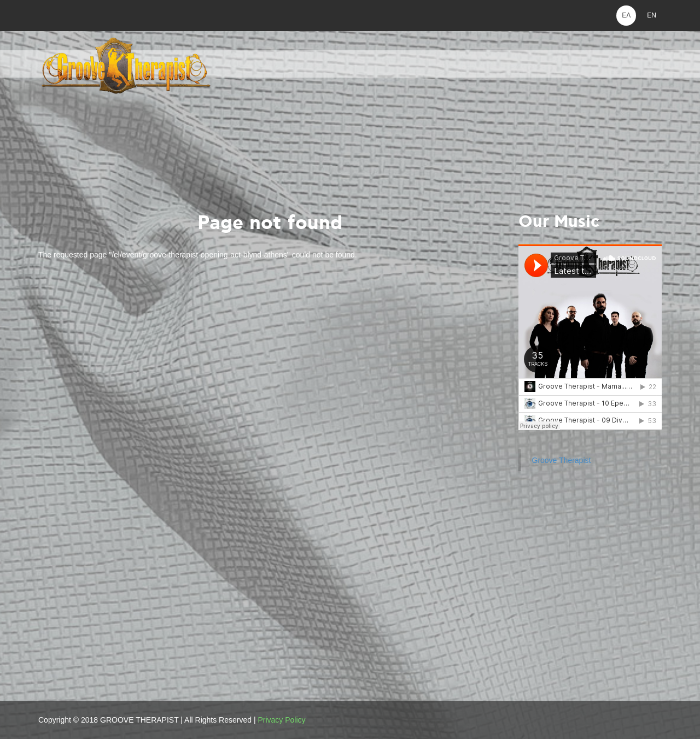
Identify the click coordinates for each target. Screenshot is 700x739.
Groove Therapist (562, 460)
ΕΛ (626, 15)
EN (652, 15)
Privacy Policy (281, 720)
